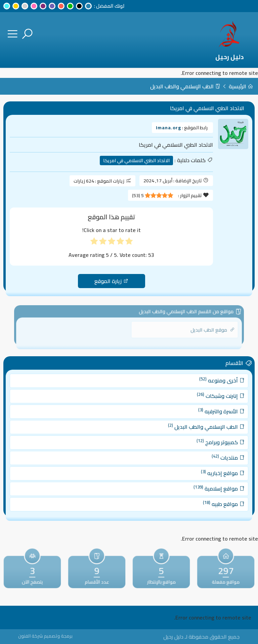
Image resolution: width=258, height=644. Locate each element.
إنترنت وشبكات (208, 403)
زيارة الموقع (111, 281)
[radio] (129, 243)
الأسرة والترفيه (209, 416)
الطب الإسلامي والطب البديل (185, 86)
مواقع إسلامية (207, 483)
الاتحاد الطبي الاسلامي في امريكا (136, 160)
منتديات (215, 456)
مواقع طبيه (211, 496)
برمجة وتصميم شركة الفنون (54, 636)
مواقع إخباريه (210, 469)
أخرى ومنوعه (209, 389)
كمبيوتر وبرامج (208, 443)
